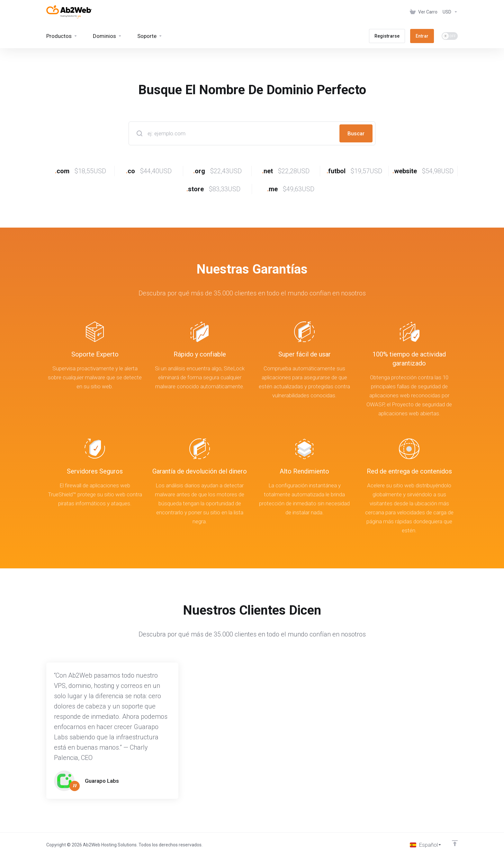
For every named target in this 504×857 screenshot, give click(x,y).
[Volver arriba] (455, 843)
